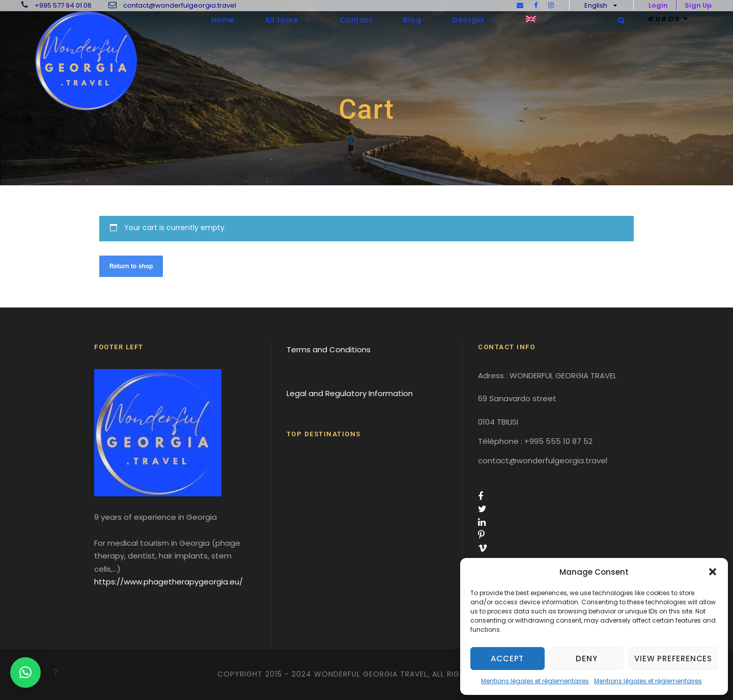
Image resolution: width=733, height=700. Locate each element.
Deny (586, 659)
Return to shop (131, 266)
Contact (357, 20)
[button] (713, 572)
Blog (412, 20)
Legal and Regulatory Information (350, 393)
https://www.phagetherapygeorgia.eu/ (168, 582)
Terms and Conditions (329, 349)
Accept (507, 659)
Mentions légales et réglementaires (535, 681)
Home (223, 20)
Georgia (468, 20)
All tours (281, 20)
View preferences (673, 659)
